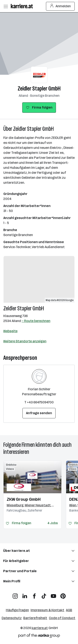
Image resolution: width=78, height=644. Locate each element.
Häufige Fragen (17, 610)
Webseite (10, 331)
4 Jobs (53, 523)
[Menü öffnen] (6, 6)
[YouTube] (53, 594)
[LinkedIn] (25, 594)
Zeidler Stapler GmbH (39, 89)
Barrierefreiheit (35, 618)
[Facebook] (34, 594)
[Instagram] (15, 594)
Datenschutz (12, 618)
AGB (69, 610)
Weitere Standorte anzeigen (25, 341)
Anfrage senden (39, 413)
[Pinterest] (63, 594)
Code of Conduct (62, 618)
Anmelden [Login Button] (60, 6)
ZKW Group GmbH (24, 499)
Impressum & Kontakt (47, 610)
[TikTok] (44, 594)
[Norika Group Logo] (39, 636)
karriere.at (40, 628)
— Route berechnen (36, 321)
